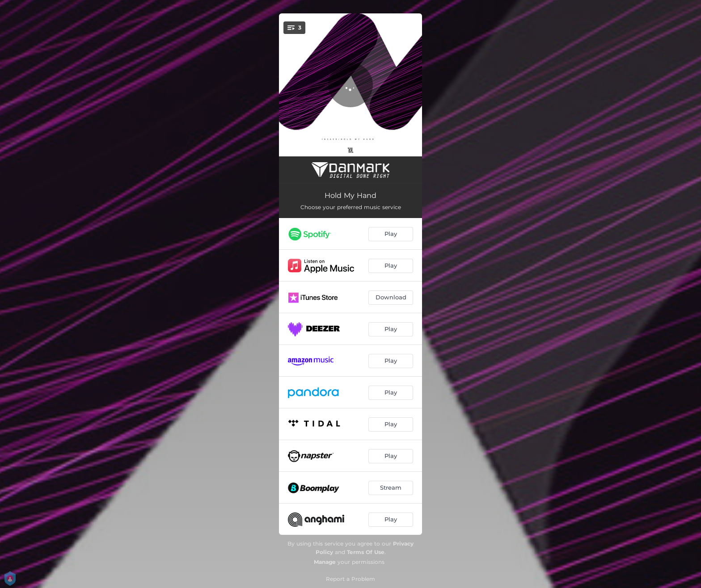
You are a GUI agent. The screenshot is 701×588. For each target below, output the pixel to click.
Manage (325, 562)
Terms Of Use (366, 552)
